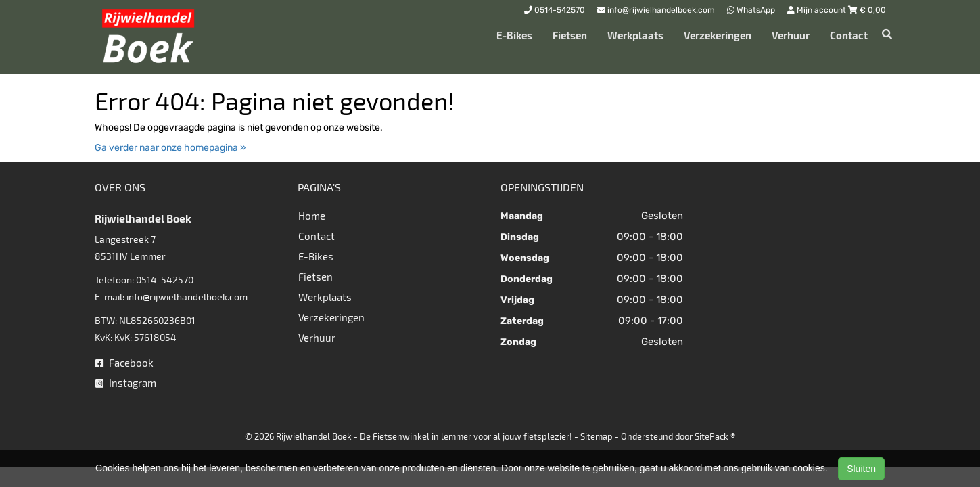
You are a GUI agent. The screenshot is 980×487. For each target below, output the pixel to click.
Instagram (126, 383)
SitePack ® (715, 436)
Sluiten (861, 469)
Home (312, 216)
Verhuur (791, 35)
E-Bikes (514, 35)
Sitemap (597, 436)
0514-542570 (165, 280)
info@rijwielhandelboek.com (187, 297)
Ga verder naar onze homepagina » (170, 148)
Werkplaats (635, 35)
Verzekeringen (718, 35)
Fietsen (570, 35)
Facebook (124, 363)
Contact (849, 35)
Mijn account (818, 10)
